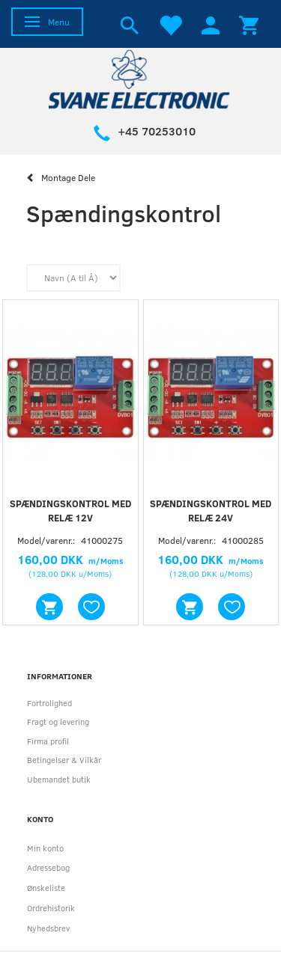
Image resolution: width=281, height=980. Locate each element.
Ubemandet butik (59, 779)
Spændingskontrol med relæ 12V (70, 511)
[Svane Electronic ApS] (141, 78)
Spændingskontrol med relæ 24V (211, 511)
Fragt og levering (58, 722)
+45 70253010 (157, 131)
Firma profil (48, 741)
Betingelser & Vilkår (64, 760)
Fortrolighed (49, 703)
